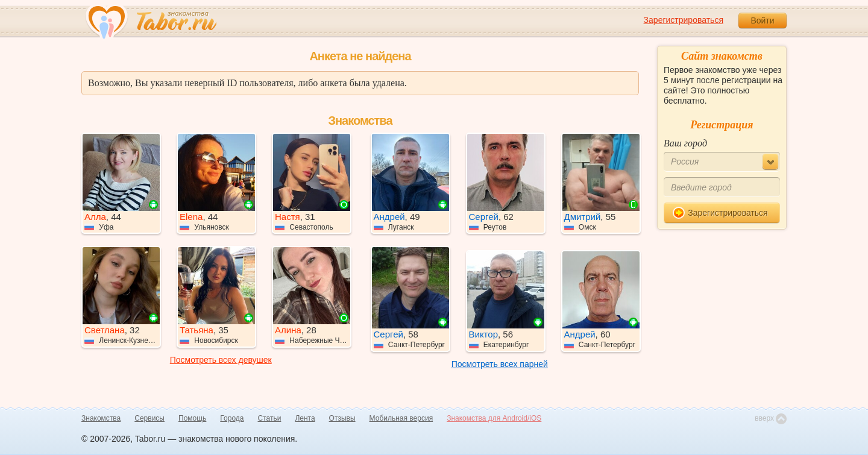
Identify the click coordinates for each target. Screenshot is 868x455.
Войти (762, 20)
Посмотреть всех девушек (221, 360)
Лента (305, 418)
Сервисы (149, 418)
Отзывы (342, 418)
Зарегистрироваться (684, 20)
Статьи (270, 418)
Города (232, 418)
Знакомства (101, 418)
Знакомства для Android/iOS (494, 418)
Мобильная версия (401, 418)
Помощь (192, 418)
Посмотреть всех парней (500, 364)
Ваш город (685, 143)
